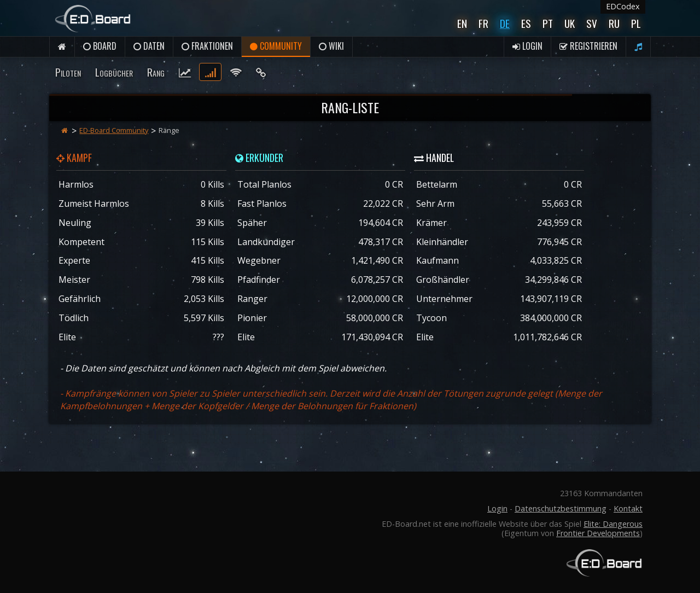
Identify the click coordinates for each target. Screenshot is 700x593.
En (462, 23)
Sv (592, 23)
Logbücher (114, 72)
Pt (548, 23)
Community (276, 46)
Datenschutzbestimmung (561, 508)
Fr (483, 23)
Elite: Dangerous (613, 524)
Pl (636, 23)
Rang (156, 72)
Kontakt (628, 508)
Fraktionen (207, 46)
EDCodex (623, 6)
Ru (614, 23)
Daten (149, 46)
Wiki (331, 46)
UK (570, 23)
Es (526, 23)
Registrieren (588, 46)
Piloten (68, 72)
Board (100, 46)
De (505, 23)
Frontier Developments (598, 533)
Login (527, 46)
